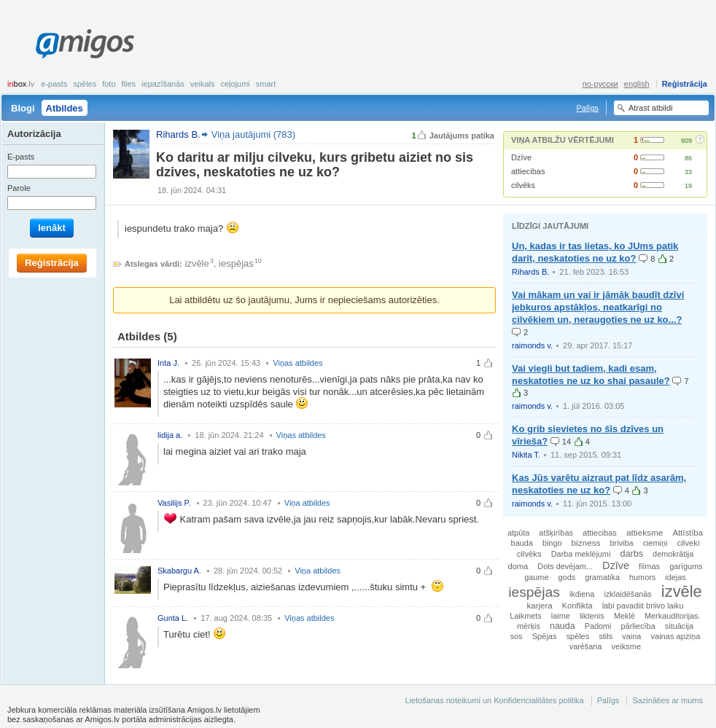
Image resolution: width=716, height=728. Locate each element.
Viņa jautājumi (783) (253, 134)
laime (561, 616)
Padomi (598, 626)
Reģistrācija (685, 84)
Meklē (624, 616)
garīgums (686, 566)
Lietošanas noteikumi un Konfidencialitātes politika (494, 700)
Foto (109, 84)
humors (642, 577)
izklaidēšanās (627, 594)
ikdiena (582, 594)
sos (517, 636)
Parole (19, 188)
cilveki (689, 543)
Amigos (85, 44)
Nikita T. (526, 455)
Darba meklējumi (581, 554)
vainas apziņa (675, 636)
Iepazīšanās (163, 84)
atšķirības (556, 533)
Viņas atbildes (297, 363)
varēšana (586, 646)
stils (606, 636)
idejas (675, 577)
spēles (578, 636)
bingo (552, 543)
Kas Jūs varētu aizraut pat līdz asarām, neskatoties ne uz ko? (599, 484)
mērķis (529, 626)
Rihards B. (530, 272)
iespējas (236, 263)
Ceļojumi (235, 84)
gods (567, 577)
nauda (563, 626)
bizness (586, 543)
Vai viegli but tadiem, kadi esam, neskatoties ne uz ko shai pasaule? (591, 375)
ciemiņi (655, 543)
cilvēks (523, 185)
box (21, 84)
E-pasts (54, 84)
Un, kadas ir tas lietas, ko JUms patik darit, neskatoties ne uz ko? (595, 252)
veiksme (627, 646)
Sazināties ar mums (668, 700)
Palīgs (587, 108)
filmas (649, 566)
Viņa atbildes (307, 503)
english (637, 84)
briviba (622, 543)
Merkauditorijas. (673, 616)
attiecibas (528, 171)
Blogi (23, 108)
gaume (536, 577)
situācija (679, 626)
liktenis (592, 616)
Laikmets (526, 616)
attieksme (645, 532)
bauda (522, 543)
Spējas (545, 636)
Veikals (203, 84)
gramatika (602, 577)
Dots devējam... (565, 566)
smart (266, 84)
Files (129, 84)
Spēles (85, 84)
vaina (631, 636)
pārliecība (638, 626)
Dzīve (521, 157)
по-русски (600, 84)
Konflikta (577, 606)
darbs (631, 554)
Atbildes (65, 108)
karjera (540, 606)
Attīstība (688, 533)
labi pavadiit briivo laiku (643, 606)
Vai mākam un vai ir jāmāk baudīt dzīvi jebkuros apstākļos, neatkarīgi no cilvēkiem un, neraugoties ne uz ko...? (598, 307)
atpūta (518, 533)
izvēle (197, 263)
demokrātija (673, 554)
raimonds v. (532, 345)
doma (518, 566)
